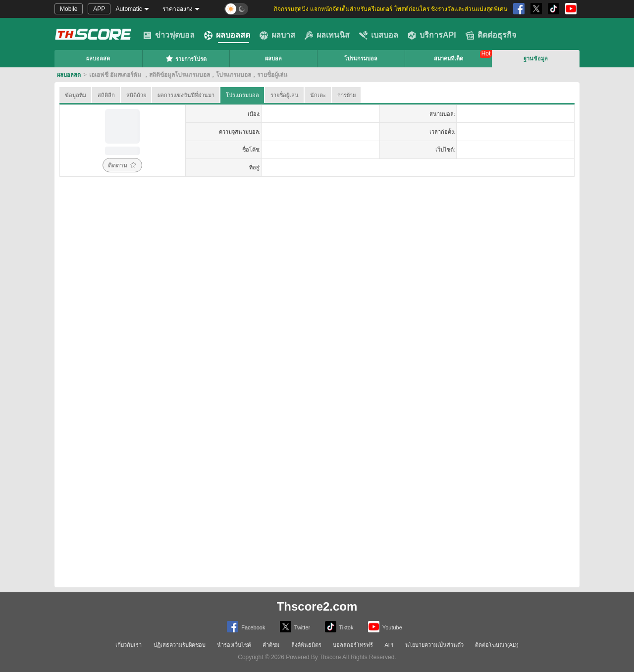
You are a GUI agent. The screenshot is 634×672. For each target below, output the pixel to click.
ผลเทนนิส (327, 35)
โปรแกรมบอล (361, 58)
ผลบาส (277, 35)
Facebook (246, 627)
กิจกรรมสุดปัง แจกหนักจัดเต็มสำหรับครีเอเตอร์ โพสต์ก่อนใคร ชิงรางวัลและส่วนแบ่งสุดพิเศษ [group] (391, 9)
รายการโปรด (186, 58)
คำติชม (271, 645)
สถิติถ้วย (136, 95)
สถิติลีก (106, 95)
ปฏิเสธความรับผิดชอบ (180, 645)
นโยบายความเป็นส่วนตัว (434, 645)
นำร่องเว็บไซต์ (234, 645)
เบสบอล (379, 35)
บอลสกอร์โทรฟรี (353, 645)
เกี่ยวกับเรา (129, 645)
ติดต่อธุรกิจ (491, 35)
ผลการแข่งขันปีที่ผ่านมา (186, 95)
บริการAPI (432, 35)
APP (99, 9)
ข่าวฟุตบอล (169, 35)
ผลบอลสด (227, 35)
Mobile (69, 9)
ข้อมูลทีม (76, 95)
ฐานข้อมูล (536, 58)
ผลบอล (273, 58)
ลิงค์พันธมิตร (306, 645)
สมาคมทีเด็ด (449, 58)
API (389, 645)
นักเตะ (318, 95)
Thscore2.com (317, 606)
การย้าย (346, 95)
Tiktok (339, 627)
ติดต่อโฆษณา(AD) (497, 645)
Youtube (385, 627)
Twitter (295, 627)
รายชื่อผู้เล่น (285, 95)
